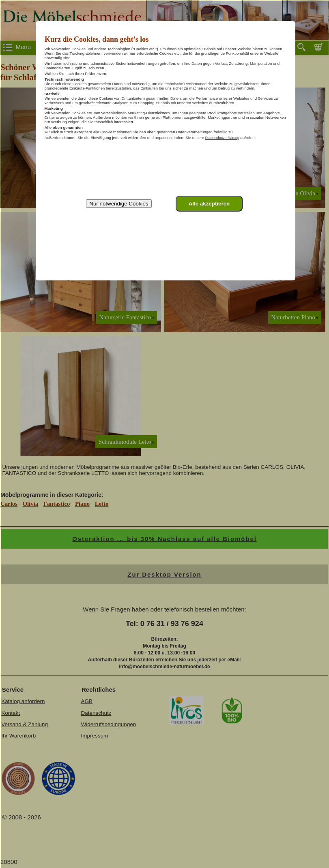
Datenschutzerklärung (222, 138)
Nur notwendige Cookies (119, 204)
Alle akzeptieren (209, 204)
